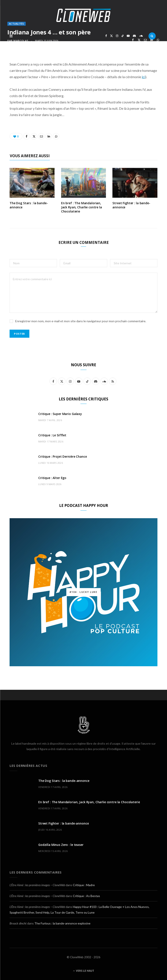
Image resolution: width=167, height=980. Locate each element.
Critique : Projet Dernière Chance (63, 456)
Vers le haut (84, 971)
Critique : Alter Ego (52, 478)
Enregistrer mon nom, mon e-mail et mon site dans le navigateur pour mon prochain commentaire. (81, 321)
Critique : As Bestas (86, 896)
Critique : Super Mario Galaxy (60, 414)
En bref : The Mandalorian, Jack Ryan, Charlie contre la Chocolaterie (82, 207)
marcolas (21, 41)
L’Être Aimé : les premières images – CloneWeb (37, 885)
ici (144, 77)
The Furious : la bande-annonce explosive (62, 923)
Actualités (17, 24)
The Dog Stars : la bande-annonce (29, 205)
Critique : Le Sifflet (52, 435)
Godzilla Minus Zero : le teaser (61, 845)
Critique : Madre (84, 885)
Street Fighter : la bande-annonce (131, 205)
